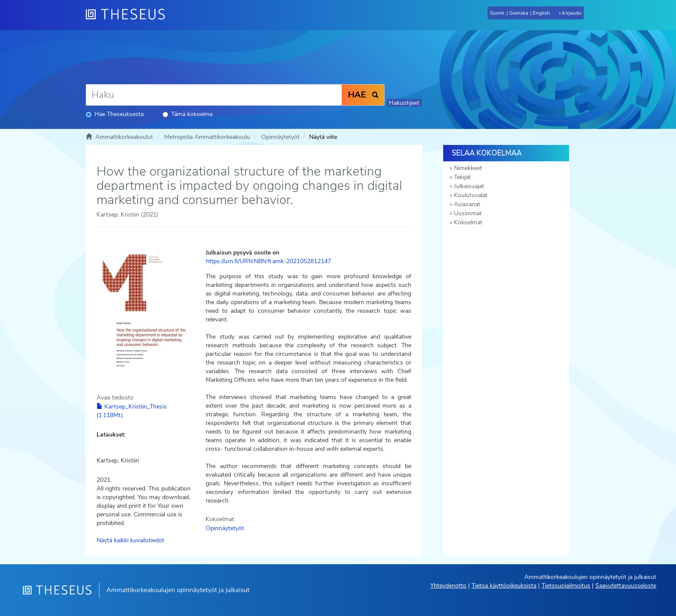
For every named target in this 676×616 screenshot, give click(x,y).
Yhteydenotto (448, 586)
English (541, 13)
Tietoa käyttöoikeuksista (504, 586)
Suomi (497, 13)
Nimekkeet (468, 168)
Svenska (519, 13)
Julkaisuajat (469, 186)
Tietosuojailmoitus (566, 586)
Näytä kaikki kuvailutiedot (130, 540)
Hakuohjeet (404, 103)
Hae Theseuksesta (115, 114)
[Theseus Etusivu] (129, 15)
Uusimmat (468, 213)
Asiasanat (467, 204)
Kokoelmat (468, 222)
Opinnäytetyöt (280, 137)
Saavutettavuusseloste (626, 586)
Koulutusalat (471, 195)
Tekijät (462, 177)
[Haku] (214, 95)
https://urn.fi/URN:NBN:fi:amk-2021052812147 (268, 261)
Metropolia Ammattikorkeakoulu (207, 137)
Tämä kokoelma (188, 114)
